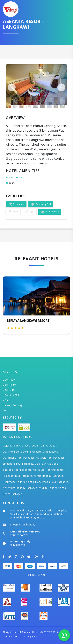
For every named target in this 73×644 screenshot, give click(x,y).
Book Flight (10, 385)
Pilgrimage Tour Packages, (19, 482)
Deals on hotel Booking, (17, 452)
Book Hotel (10, 380)
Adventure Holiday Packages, (20, 488)
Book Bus (9, 390)
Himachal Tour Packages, (18, 476)
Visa (5, 400)
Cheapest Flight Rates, (45, 452)
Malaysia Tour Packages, (51, 458)
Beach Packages (12, 494)
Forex (6, 410)
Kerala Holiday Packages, (49, 476)
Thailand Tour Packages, (18, 470)
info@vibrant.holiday (23, 525)
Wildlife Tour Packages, (52, 488)
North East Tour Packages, (49, 470)
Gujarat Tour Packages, (17, 446)
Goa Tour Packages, (47, 464)
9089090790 (18, 545)
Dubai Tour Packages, (44, 446)
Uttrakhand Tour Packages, (19, 458)
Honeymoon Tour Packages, (52, 482)
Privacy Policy (31, 636)
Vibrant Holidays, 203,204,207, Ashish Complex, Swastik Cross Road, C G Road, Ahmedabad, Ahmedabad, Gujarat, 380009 (39, 514)
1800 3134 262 (19, 535)
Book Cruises (11, 395)
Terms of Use (11, 636)
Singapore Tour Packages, (18, 464)
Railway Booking (13, 405)
